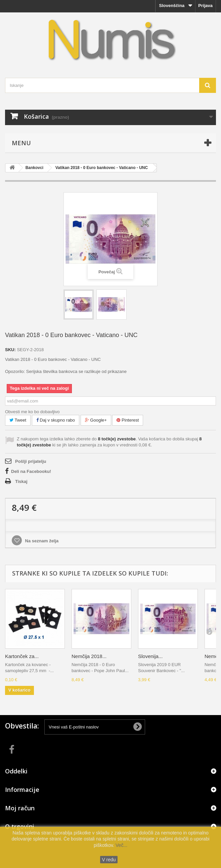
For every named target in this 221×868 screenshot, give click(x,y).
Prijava (205, 6)
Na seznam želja (41, 541)
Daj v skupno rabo (56, 420)
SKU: (10, 350)
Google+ (96, 420)
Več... (121, 845)
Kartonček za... (22, 656)
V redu (109, 860)
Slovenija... (150, 656)
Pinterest (128, 420)
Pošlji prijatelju (31, 461)
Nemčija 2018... (89, 656)
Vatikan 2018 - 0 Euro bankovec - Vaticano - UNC (102, 168)
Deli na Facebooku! (31, 471)
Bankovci (34, 168)
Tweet (18, 420)
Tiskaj (21, 481)
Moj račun (20, 808)
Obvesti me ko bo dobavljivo (32, 412)
